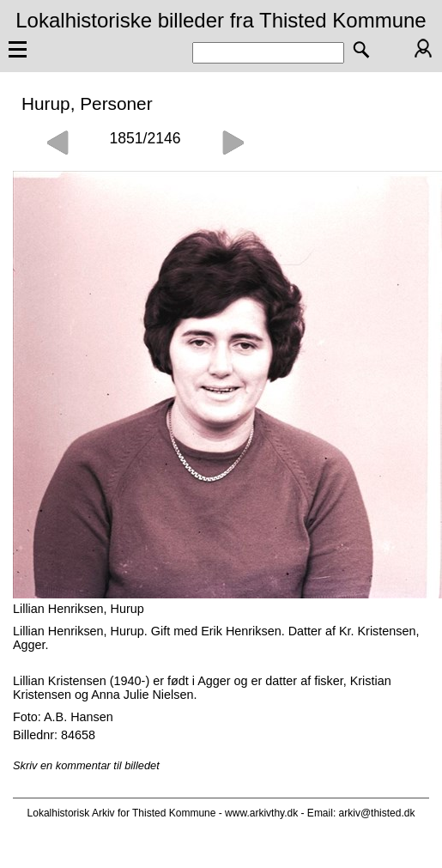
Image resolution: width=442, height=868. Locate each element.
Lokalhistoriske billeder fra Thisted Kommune (221, 20)
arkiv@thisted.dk (377, 813)
